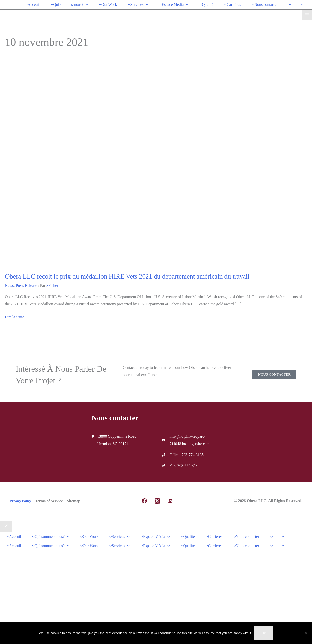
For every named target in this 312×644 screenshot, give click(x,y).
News (9, 285)
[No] (306, 633)
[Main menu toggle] (307, 14)
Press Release (26, 285)
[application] (92, 4)
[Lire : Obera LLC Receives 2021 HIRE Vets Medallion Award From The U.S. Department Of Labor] (130, 164)
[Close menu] (6, 525)
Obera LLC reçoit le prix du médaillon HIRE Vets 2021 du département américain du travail (127, 275)
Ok (264, 633)
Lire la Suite (15, 316)
